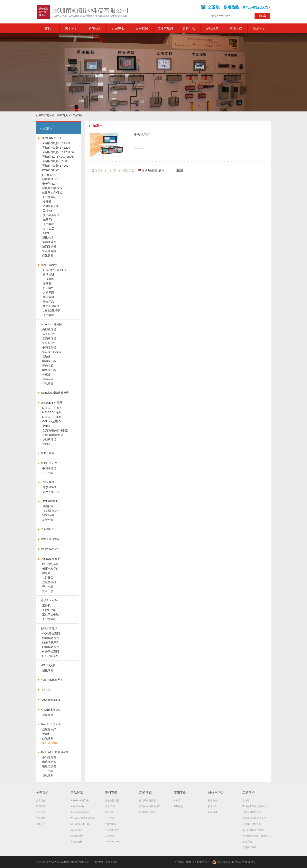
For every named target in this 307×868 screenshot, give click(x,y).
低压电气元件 (51, 569)
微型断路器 (49, 329)
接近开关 (48, 578)
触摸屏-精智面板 (52, 193)
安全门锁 (48, 591)
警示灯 (46, 734)
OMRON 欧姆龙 (50, 559)
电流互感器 (49, 762)
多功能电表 (49, 242)
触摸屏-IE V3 (50, 179)
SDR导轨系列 (51, 638)
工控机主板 (49, 610)
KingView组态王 (50, 549)
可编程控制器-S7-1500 (56, 143)
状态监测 (48, 297)
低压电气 (48, 288)
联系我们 (259, 28)
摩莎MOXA (49, 487)
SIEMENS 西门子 (51, 138)
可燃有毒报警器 (50, 539)
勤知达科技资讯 (147, 812)
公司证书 (41, 824)
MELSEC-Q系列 (52, 408)
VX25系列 (48, 515)
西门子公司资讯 (147, 801)
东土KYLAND (51, 492)
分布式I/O (110, 806)
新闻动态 (95, 28)
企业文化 (41, 812)
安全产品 (48, 302)
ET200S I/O (49, 175)
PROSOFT (47, 690)
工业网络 (48, 279)
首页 (48, 28)
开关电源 (48, 224)
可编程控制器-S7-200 (55, 166)
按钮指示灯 (49, 343)
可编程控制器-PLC (54, 270)
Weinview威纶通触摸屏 (55, 393)
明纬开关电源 (49, 628)
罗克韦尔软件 (51, 306)
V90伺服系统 (51, 206)
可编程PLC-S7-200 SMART (59, 157)
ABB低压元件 (49, 463)
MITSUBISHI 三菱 (51, 403)
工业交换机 (49, 197)
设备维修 (213, 812)
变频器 (47, 202)
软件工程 (236, 28)
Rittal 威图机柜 (50, 501)
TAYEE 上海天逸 (51, 724)
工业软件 (48, 211)
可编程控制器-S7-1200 (56, 148)
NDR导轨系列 (51, 643)
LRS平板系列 (50, 656)
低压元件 (48, 220)
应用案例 (142, 28)
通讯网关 (48, 671)
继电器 (46, 573)
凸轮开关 (48, 738)
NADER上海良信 (51, 710)
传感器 (46, 374)
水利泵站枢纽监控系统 (254, 818)
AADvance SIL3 (50, 700)
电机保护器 (49, 370)
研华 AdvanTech (50, 600)
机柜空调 (48, 520)
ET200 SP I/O (51, 170)
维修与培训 (165, 28)
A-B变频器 (110, 824)
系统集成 (212, 28)
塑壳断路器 (49, 338)
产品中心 (118, 28)
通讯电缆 (48, 238)
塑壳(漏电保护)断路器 (56, 430)
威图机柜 (48, 506)
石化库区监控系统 (252, 824)
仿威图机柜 (47, 529)
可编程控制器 (112, 801)
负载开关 (48, 775)
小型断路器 (49, 439)
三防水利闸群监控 (252, 812)
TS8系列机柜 (50, 511)
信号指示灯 (49, 334)
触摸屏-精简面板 (52, 188)
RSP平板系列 (51, 652)
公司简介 (41, 801)
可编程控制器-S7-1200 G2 (58, 152)
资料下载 (189, 28)
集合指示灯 (142, 135)
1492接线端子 (51, 311)
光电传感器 (49, 582)
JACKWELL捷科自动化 (55, 752)
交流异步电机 (51, 215)
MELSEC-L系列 (52, 412)
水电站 (246, 801)
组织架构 (41, 806)
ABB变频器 (47, 453)
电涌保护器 (49, 361)
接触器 (46, 356)
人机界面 (48, 293)
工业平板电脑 (51, 615)
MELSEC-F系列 (52, 417)
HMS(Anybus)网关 (52, 680)
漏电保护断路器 (52, 352)
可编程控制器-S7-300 (55, 161)
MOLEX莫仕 (48, 665)
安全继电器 (49, 251)
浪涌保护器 (49, 247)
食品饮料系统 (249, 847)
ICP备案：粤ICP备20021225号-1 (192, 862)
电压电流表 (49, 766)
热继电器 (48, 379)
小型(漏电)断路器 (53, 435)
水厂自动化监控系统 (253, 830)
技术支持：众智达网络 (106, 862)
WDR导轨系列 (51, 634)
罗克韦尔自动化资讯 (150, 806)
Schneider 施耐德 (51, 324)
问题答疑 (48, 256)
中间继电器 (49, 347)
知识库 (177, 801)
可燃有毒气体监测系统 (254, 806)
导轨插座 (48, 383)
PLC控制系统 (50, 564)
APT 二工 (48, 229)
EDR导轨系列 (51, 647)
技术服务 (213, 801)
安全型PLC (49, 184)
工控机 (46, 233)
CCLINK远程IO (51, 421)
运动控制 (48, 275)
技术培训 (213, 806)
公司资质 (41, 818)
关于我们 (71, 28)
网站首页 (62, 115)
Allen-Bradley (49, 265)
